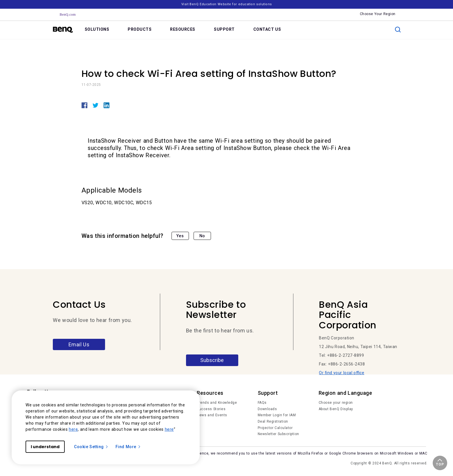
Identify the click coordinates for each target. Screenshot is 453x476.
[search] (398, 30)
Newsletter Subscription (278, 434)
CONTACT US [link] (267, 29)
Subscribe (212, 360)
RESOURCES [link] (183, 29)
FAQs (262, 403)
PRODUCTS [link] (140, 29)
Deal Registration (273, 421)
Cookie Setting (91, 447)
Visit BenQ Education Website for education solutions (227, 4)
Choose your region (336, 403)
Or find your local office (342, 373)
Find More (128, 447)
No (202, 236)
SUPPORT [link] (224, 29)
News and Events (212, 415)
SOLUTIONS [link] (97, 29)
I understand (45, 447)
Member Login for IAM (277, 415)
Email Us (79, 344)
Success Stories (211, 409)
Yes (180, 236)
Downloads (267, 409)
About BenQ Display (336, 409)
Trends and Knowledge (217, 403)
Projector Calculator (275, 428)
